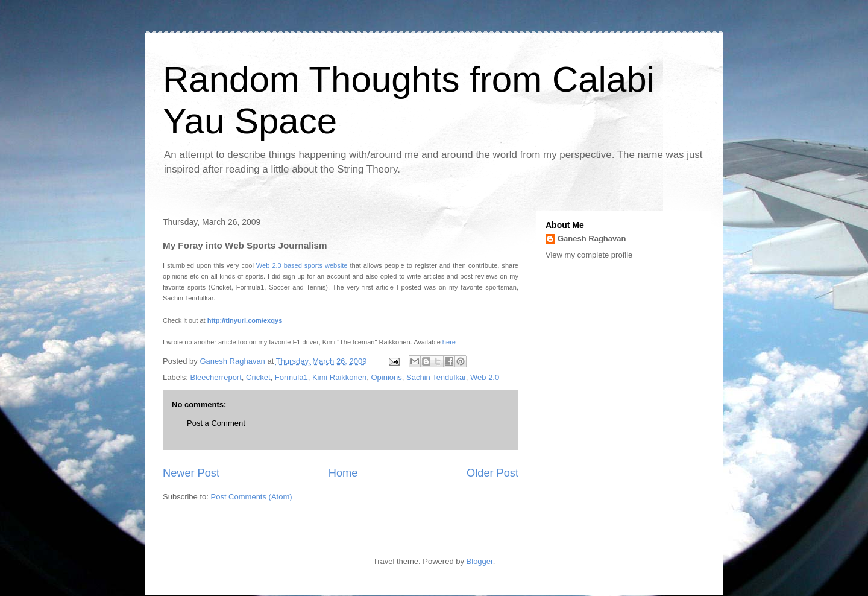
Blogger (480, 561)
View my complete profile (589, 255)
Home (343, 473)
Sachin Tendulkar (436, 377)
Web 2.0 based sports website (302, 265)
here (449, 342)
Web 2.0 (485, 377)
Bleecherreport (216, 377)
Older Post (492, 473)
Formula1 (291, 377)
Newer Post (191, 473)
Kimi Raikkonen (339, 377)
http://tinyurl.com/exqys (245, 320)
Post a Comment (216, 423)
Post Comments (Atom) (252, 497)
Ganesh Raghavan (592, 239)
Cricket (258, 377)
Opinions (386, 377)
